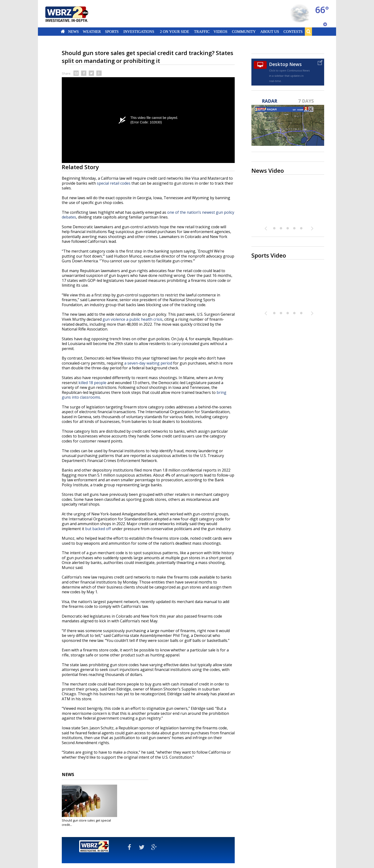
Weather (92, 31)
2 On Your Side (175, 31)
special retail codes (114, 183)
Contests (293, 31)
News (73, 31)
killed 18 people (92, 383)
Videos (220, 31)
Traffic (202, 31)
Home (63, 31)
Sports (112, 31)
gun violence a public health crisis (132, 319)
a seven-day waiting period (148, 363)
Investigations (139, 31)
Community (244, 31)
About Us (270, 31)
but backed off (98, 529)
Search (308, 31)
